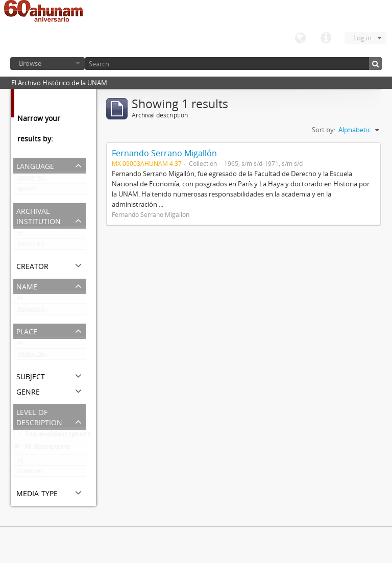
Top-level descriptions (52, 436)
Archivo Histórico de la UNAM (52, 246)
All (20, 235)
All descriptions (42, 449)
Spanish (27, 191)
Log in (362, 38)
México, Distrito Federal (46, 356)
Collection (30, 473)
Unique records (36, 180)
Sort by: (324, 130)
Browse (30, 63)
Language (300, 38)
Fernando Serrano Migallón (50, 311)
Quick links (326, 38)
